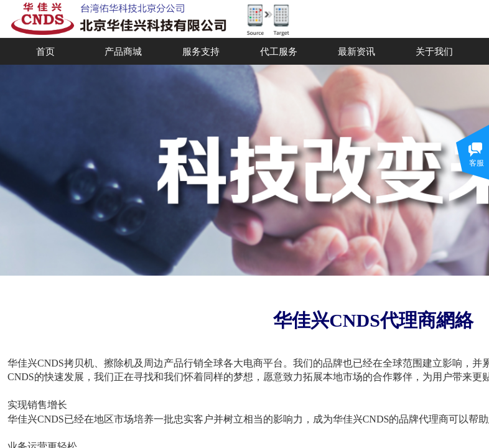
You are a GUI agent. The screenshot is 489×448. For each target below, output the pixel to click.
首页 (45, 51)
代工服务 (279, 51)
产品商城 (123, 51)
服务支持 (201, 51)
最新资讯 (356, 51)
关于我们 (434, 51)
